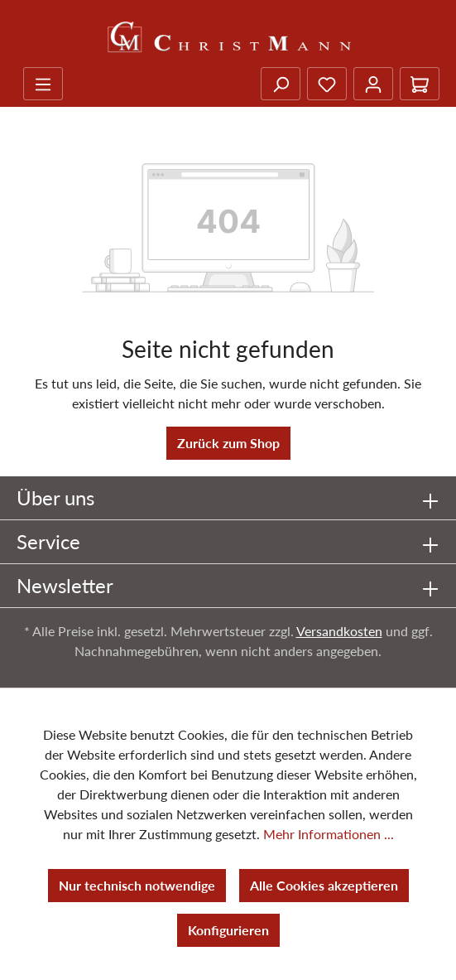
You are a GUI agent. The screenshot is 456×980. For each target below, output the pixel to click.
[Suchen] (281, 84)
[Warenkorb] (420, 84)
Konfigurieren (228, 930)
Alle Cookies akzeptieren (324, 885)
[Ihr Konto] (373, 84)
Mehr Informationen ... (329, 834)
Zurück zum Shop (228, 443)
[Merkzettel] (327, 84)
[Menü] (43, 84)
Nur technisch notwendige (137, 885)
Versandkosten (339, 631)
